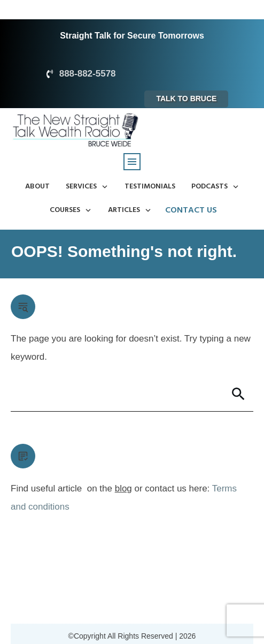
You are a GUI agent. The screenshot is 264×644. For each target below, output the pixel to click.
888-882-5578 (88, 74)
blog (123, 488)
